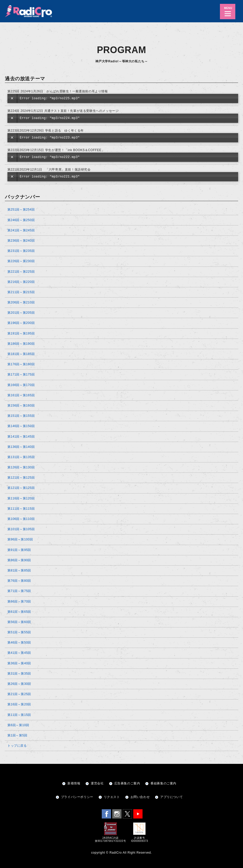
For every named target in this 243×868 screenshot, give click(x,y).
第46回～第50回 (19, 643)
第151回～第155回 (21, 416)
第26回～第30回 (19, 684)
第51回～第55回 (19, 632)
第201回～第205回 (21, 313)
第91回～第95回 (19, 550)
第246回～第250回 (21, 220)
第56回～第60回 (19, 622)
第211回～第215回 (21, 292)
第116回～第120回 (21, 498)
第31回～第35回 (19, 674)
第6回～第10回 (18, 725)
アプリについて (171, 797)
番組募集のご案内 (163, 783)
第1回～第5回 (17, 735)
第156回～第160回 (21, 406)
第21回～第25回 (19, 694)
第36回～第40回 (19, 663)
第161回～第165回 (21, 395)
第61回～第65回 (19, 612)
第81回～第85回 (19, 570)
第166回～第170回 (21, 385)
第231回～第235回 (21, 251)
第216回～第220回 (21, 282)
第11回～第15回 (19, 715)
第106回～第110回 (21, 519)
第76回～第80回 (19, 581)
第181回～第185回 (21, 354)
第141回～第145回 (21, 437)
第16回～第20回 (19, 704)
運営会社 (97, 783)
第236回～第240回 (21, 241)
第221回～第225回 (21, 272)
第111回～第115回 (21, 509)
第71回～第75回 (19, 591)
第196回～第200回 (21, 323)
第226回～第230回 (21, 261)
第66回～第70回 (19, 601)
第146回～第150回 (21, 426)
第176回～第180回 (21, 364)
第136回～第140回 (21, 447)
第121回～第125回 (21, 478)
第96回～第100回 (20, 539)
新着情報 (74, 783)
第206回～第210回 (21, 302)
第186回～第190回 (21, 344)
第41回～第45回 (19, 653)
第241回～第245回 (21, 230)
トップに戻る (17, 746)
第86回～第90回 (19, 560)
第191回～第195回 (21, 333)
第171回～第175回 (21, 374)
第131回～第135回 (21, 457)
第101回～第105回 (21, 529)
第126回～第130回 (21, 467)
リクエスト (112, 797)
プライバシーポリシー (77, 797)
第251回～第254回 (21, 210)
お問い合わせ (140, 797)
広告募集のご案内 (127, 783)
